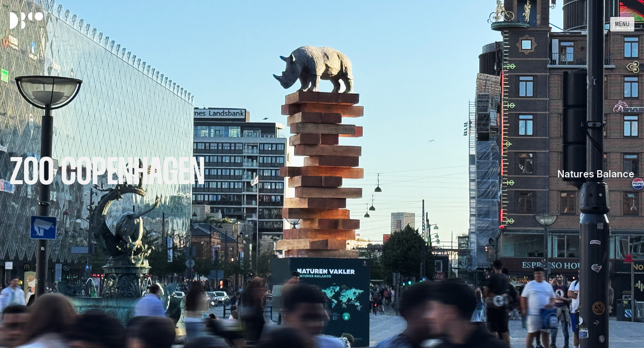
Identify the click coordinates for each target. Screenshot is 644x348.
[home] (29, 21)
